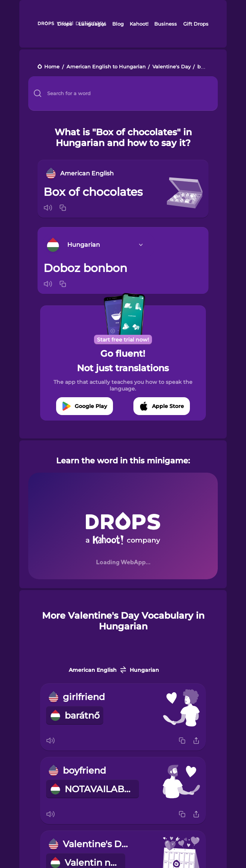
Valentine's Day (171, 67)
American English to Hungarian (106, 67)
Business (166, 24)
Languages (92, 24)
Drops (65, 24)
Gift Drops (196, 24)
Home (52, 67)
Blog (118, 24)
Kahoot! (139, 24)
